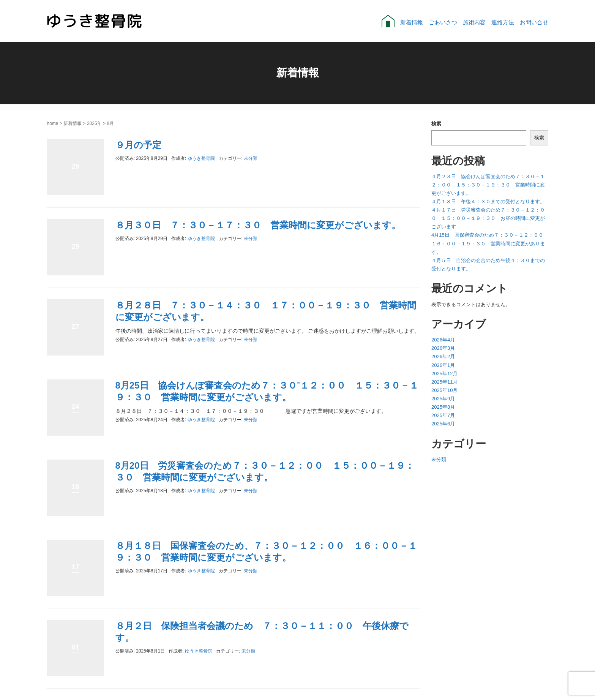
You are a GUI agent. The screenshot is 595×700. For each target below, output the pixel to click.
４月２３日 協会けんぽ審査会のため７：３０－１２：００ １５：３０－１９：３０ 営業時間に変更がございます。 (488, 185)
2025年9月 (443, 399)
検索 (436, 124)
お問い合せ (534, 22)
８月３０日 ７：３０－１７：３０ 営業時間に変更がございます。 (258, 225)
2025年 (94, 123)
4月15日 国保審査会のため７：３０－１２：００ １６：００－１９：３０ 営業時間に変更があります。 (490, 243)
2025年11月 (444, 382)
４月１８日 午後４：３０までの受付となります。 (488, 201)
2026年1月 (443, 365)
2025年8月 (443, 407)
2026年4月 (443, 340)
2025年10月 (444, 390)
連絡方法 (503, 22)
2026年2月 (443, 356)
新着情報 (412, 22)
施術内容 (474, 22)
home (53, 123)
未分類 (251, 158)
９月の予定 (138, 145)
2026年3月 (443, 348)
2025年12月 (444, 374)
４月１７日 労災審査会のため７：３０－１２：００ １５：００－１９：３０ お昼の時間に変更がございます (488, 218)
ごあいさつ (443, 22)
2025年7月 (443, 415)
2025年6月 (443, 424)
